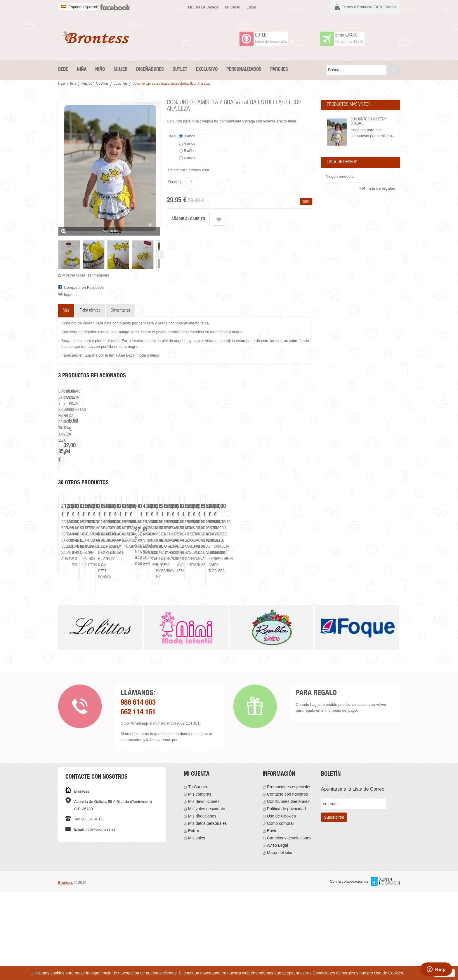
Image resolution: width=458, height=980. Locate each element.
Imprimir (71, 294)
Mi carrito (233, 7)
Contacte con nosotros (287, 882)
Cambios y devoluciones (289, 926)
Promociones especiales (289, 875)
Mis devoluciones (204, 889)
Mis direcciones (202, 904)
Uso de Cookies (281, 904)
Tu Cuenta (198, 875)
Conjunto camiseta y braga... (368, 122)
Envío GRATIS (346, 36)
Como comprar (281, 911)
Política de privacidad (286, 897)
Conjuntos (120, 84)
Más (66, 311)
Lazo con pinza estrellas (250, 488)
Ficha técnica (90, 311)
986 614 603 (138, 791)
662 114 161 (138, 801)
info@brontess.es (101, 917)
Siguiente (160, 255)
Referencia (177, 170)
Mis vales (197, 926)
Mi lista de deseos (203, 7)
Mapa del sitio (280, 941)
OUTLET (262, 36)
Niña (73, 84)
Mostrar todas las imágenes (86, 275)
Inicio (61, 84)
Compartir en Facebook (84, 287)
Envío (272, 919)
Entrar (251, 7)
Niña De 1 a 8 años (95, 84)
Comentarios (120, 311)
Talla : (173, 136)
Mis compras (200, 882)
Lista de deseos (342, 163)
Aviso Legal (277, 933)
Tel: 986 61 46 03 (89, 907)
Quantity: (175, 182)
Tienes (369, 7)
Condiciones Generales (288, 889)
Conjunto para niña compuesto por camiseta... (373, 133)
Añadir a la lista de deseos (219, 219)
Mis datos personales (207, 911)
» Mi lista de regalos (377, 188)
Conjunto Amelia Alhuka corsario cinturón (185, 659)
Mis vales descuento (207, 897)
